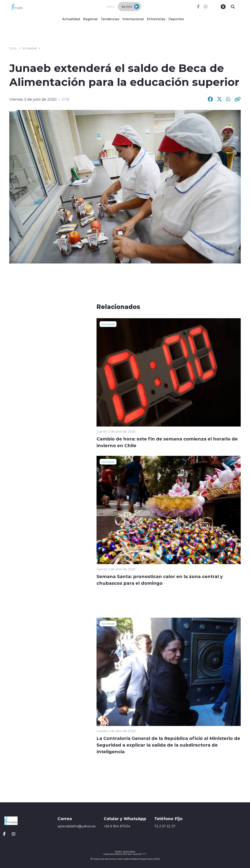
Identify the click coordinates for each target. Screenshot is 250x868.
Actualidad (71, 19)
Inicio (13, 48)
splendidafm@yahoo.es (77, 826)
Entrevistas (156, 19)
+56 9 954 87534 (117, 826)
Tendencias (110, 19)
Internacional (133, 19)
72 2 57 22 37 (165, 826)
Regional (90, 19)
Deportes (176, 19)
